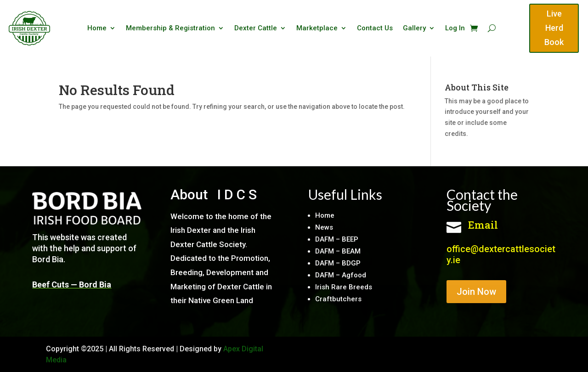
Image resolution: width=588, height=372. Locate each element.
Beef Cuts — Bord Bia (72, 285)
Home (97, 28)
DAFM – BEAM (338, 251)
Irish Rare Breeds (344, 287)
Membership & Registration (170, 28)
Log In (455, 28)
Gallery (414, 28)
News (324, 227)
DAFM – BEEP (337, 239)
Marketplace (317, 28)
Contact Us (375, 28)
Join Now (476, 292)
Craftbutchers (338, 299)
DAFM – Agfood (341, 275)
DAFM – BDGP (338, 263)
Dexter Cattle (256, 28)
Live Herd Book (554, 28)
